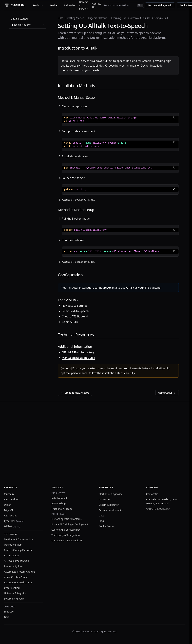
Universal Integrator (15, 593)
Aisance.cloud (12, 499)
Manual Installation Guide (79, 358)
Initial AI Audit (59, 498)
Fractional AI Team (62, 509)
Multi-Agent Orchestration (18, 539)
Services (54, 5)
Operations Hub (13, 545)
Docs (61, 18)
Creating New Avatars (75, 393)
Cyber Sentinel (12, 588)
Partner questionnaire (111, 510)
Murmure (9, 494)
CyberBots (14, 521)
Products (38, 5)
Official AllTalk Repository (78, 352)
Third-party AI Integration (66, 535)
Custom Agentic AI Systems (66, 519)
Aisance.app (11, 516)
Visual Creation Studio (16, 577)
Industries (70, 5)
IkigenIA (9, 510)
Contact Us (96, 5)
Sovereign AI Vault (14, 599)
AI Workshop (59, 503)
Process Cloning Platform (18, 550)
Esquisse (9, 612)
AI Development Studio (17, 561)
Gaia (7, 617)
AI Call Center (12, 555)
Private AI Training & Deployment (70, 524)
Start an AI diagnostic (160, 5)
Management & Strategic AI (67, 540)
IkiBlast (12, 526)
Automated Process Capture (20, 572)
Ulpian (8, 505)
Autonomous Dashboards (18, 582)
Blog (101, 521)
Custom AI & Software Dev (66, 530)
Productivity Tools (14, 566)
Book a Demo (106, 526)
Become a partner (84, 5)
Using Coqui (167, 393)
